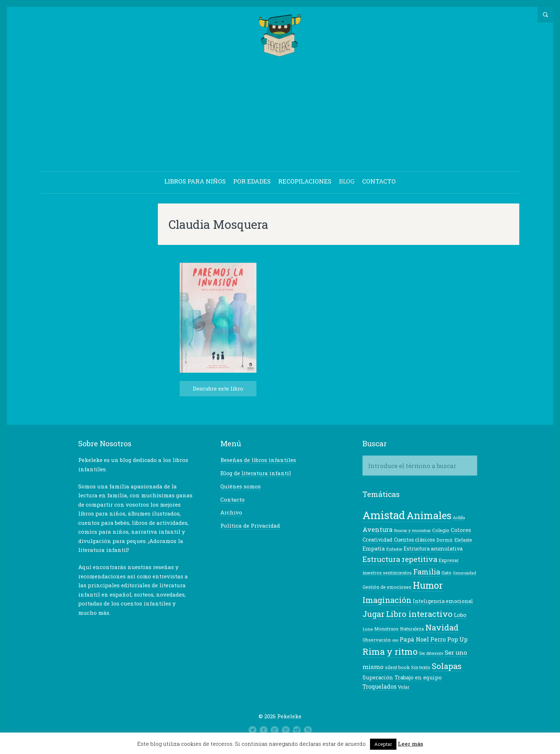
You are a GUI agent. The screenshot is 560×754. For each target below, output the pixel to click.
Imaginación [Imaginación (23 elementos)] (387, 600)
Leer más (411, 744)
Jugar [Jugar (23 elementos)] (374, 614)
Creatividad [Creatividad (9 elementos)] (377, 540)
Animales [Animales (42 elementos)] (429, 516)
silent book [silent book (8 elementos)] (397, 668)
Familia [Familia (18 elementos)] (427, 572)
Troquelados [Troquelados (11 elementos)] (379, 687)
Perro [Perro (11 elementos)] (438, 640)
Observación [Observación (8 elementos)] (377, 640)
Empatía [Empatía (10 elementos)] (374, 549)
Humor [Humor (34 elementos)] (428, 585)
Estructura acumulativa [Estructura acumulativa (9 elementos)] (433, 549)
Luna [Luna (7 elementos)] (368, 629)
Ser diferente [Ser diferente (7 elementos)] (431, 654)
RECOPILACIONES (305, 182)
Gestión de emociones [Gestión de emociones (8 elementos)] (387, 587)
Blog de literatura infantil (256, 473)
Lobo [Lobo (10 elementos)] (460, 615)
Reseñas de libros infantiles (258, 460)
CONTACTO (379, 182)
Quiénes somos (241, 487)
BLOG (347, 182)
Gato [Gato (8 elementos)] (446, 573)
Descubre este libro (218, 389)
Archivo (231, 513)
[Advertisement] (280, 116)
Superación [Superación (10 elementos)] (378, 678)
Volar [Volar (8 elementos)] (404, 687)
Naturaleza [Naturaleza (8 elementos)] (412, 629)
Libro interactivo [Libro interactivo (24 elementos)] (419, 614)
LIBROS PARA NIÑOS (195, 182)
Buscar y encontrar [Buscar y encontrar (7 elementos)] (412, 531)
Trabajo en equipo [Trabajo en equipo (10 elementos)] (418, 678)
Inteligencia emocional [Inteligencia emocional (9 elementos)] (443, 601)
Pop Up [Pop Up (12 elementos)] (457, 640)
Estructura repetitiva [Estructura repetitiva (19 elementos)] (400, 560)
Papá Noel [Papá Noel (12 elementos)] (414, 640)
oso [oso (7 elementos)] (395, 640)
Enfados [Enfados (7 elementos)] (394, 549)
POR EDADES (252, 182)
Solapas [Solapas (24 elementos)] (447, 666)
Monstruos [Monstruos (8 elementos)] (386, 629)
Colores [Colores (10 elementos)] (461, 530)
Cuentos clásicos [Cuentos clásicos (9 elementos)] (414, 540)
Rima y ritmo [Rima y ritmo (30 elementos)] (390, 652)
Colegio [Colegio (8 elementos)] (441, 531)
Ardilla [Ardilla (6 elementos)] (459, 518)
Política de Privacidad (250, 526)
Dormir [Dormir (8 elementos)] (445, 540)
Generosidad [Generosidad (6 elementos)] (464, 573)
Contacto (232, 500)
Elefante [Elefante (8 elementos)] (463, 540)
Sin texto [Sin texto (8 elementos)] (421, 668)
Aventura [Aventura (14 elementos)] (377, 530)
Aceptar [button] (383, 744)
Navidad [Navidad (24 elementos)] (442, 628)
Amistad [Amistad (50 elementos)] (384, 515)
